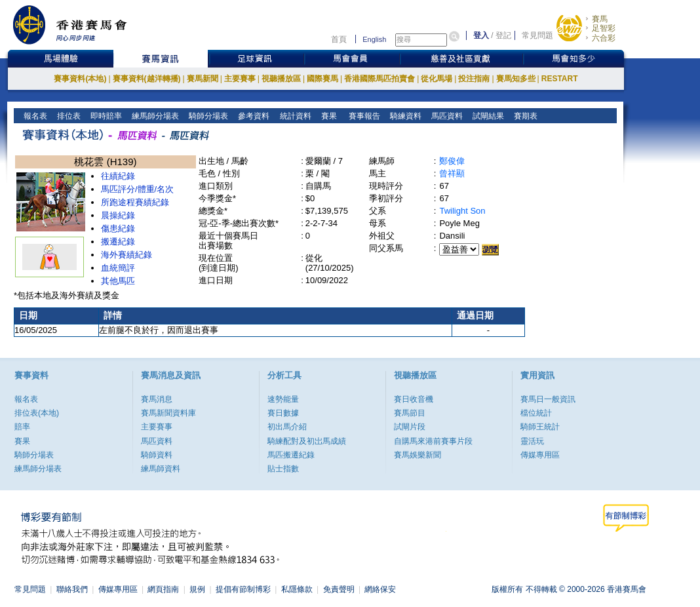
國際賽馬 (322, 79)
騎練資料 (405, 116)
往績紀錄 (118, 176)
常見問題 (537, 35)
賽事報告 (362, 116)
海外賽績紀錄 (126, 255)
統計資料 (294, 116)
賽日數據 (283, 413)
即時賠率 (105, 116)
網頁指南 (163, 589)
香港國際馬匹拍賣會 (379, 79)
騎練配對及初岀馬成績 (307, 441)
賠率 (22, 427)
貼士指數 (283, 469)
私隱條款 (297, 589)
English (374, 39)
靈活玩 (532, 441)
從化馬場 (437, 79)
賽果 (327, 116)
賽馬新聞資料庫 (168, 413)
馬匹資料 (446, 116)
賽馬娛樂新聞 (418, 455)
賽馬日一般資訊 (548, 399)
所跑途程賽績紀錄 (135, 202)
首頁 (339, 39)
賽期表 (525, 116)
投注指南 (474, 79)
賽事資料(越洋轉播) (147, 79)
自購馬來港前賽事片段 (433, 441)
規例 (197, 589)
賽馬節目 (410, 413)
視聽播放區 (281, 79)
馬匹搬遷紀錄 (291, 455)
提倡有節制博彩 (243, 589)
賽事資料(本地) (80, 79)
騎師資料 (157, 455)
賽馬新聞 (203, 79)
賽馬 (600, 19)
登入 (481, 35)
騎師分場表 (207, 116)
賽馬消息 (157, 399)
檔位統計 (536, 413)
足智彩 (604, 28)
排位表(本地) (37, 413)
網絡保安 (380, 589)
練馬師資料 (161, 469)
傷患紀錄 (118, 228)
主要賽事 (240, 79)
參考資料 (253, 116)
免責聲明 (339, 589)
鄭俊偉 (452, 161)
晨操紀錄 (118, 215)
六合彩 (604, 38)
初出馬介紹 (287, 427)
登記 (503, 35)
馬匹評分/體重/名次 (137, 189)
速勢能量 (283, 399)
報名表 (34, 116)
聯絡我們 (72, 589)
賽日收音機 (414, 399)
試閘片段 (410, 427)
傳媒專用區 (540, 455)
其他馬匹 (118, 281)
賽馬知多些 (516, 79)
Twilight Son (462, 211)
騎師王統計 (540, 427)
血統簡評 (118, 268)
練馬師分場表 (154, 116)
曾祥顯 (452, 173)
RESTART (560, 79)
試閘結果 (487, 116)
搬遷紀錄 (118, 242)
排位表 (68, 116)
